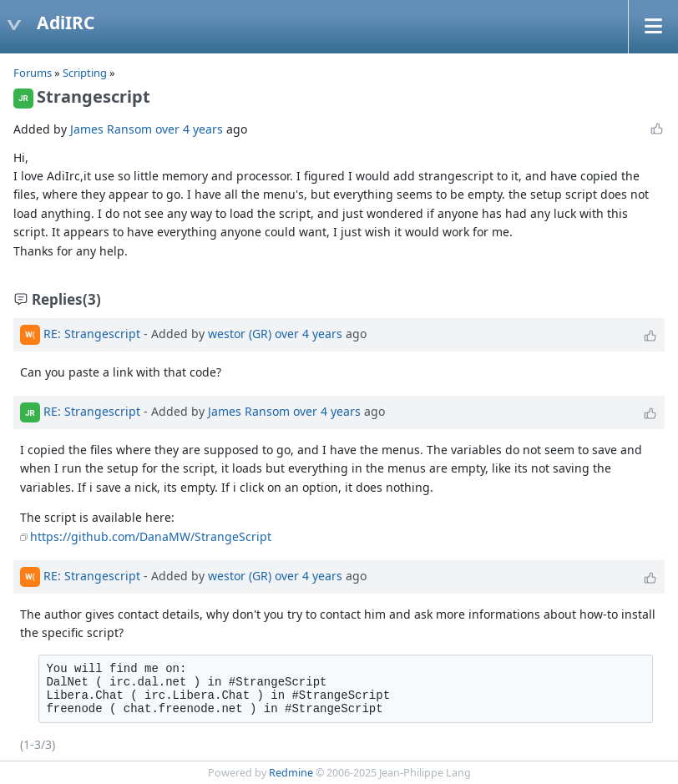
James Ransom (111, 129)
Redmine (291, 773)
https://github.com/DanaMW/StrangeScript (151, 536)
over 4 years (189, 129)
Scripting (86, 73)
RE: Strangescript (92, 334)
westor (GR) (240, 334)
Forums (33, 73)
